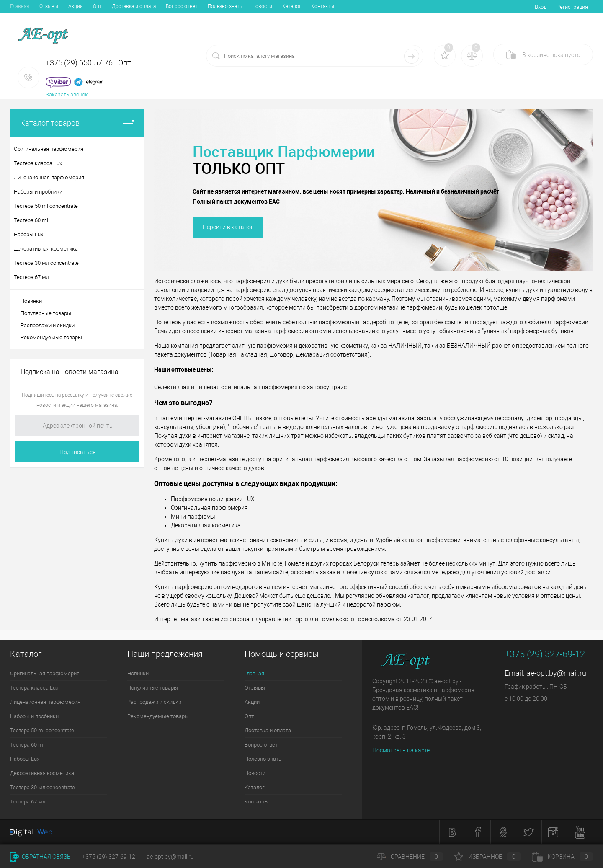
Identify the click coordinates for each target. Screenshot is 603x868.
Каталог (292, 6)
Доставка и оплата (134, 6)
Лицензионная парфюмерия (45, 702)
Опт (97, 6)
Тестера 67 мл (28, 802)
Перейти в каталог (228, 227)
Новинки (31, 301)
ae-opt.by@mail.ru (556, 673)
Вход (541, 7)
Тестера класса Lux (34, 688)
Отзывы (49, 6)
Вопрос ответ (182, 6)
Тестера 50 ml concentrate (42, 730)
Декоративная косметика (42, 773)
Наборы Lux (25, 759)
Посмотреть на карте (401, 750)
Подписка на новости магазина (70, 372)
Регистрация (572, 7)
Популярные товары (46, 313)
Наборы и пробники (34, 716)
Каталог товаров (77, 123)
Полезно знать (225, 6)
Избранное (487, 857)
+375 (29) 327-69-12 (109, 857)
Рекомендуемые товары (51, 337)
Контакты (323, 6)
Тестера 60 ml (27, 745)
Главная (20, 6)
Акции (76, 6)
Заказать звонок (67, 94)
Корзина (562, 857)
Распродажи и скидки (48, 325)
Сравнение (410, 857)
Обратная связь (40, 857)
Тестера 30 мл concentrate (43, 787)
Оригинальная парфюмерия (45, 673)
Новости (262, 6)
